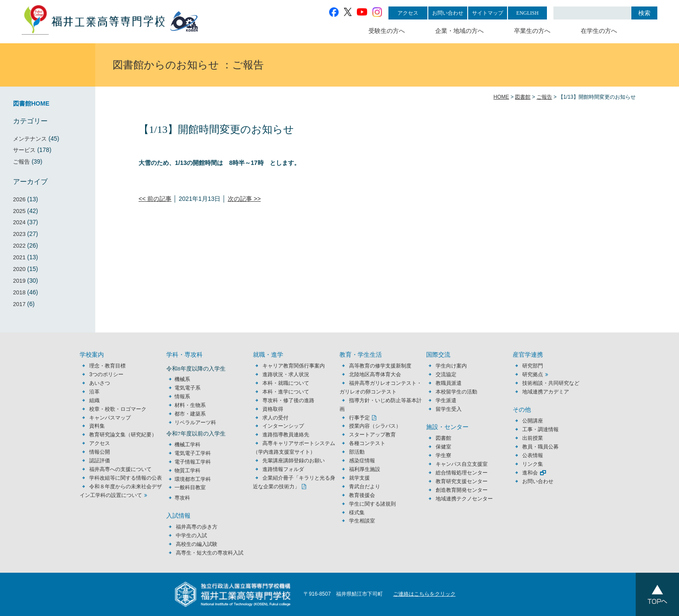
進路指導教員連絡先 (286, 435)
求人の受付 (275, 418)
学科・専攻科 (184, 355)
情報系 (182, 397)
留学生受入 (449, 409)
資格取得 (273, 409)
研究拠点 (533, 374)
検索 (644, 13)
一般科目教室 (190, 487)
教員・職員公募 (540, 447)
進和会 (530, 473)
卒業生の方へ (532, 31)
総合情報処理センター (462, 473)
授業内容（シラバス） (375, 426)
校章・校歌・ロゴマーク (118, 409)
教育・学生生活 (361, 355)
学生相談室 (362, 521)
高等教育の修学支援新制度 (380, 366)
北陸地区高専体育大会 (375, 374)
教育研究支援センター (462, 481)
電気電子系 (188, 388)
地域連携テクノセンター (464, 499)
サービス (24, 150)
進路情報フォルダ (283, 469)
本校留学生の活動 (456, 392)
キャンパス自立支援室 (462, 464)
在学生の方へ (599, 31)
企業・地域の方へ (459, 31)
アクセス (408, 13)
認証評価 (100, 461)
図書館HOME (31, 103)
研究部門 (533, 366)
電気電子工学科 (193, 453)
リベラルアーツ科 (195, 422)
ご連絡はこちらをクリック (424, 594)
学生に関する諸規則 (372, 504)
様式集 (357, 513)
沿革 (94, 392)
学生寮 (443, 455)
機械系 (182, 379)
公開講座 (535, 421)
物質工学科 (188, 471)
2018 (19, 292)
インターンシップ (283, 426)
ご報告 (21, 162)
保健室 (443, 447)
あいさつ (100, 383)
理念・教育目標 (107, 366)
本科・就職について (286, 383)
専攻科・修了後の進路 (288, 400)
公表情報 (533, 455)
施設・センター (447, 427)
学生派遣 (446, 400)
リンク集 (533, 464)
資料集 (97, 426)
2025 (19, 211)
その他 (522, 410)
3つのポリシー (106, 374)
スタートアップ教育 (372, 435)
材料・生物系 (190, 405)
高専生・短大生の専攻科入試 (210, 553)
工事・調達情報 (540, 429)
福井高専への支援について (120, 469)
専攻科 (182, 498)
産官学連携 (528, 355)
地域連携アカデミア (546, 392)
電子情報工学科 (193, 462)
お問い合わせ (448, 13)
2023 (19, 234)
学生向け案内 (451, 366)
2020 (19, 269)
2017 (19, 304)
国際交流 (438, 355)
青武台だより (365, 487)
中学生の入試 (191, 535)
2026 (19, 199)
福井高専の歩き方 (197, 527)
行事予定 (359, 418)
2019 (19, 281)
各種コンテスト (367, 443)
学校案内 (92, 355)
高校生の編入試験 (197, 544)
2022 (19, 246)
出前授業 (533, 438)
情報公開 (100, 452)
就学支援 (359, 478)
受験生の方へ (387, 31)
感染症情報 (362, 461)
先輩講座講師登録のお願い (294, 461)
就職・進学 (268, 355)
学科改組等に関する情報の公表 (126, 478)
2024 (19, 222)
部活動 (357, 452)
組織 (94, 400)
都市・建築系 (190, 414)
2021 (19, 257)
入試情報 (178, 516)
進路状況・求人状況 (286, 374)
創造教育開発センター (462, 490)
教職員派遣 (449, 383)
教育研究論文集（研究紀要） (123, 435)
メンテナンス (30, 139)
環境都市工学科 (193, 479)
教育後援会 (362, 495)
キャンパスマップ (110, 418)
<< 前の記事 (155, 199)
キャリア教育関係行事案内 (294, 366)
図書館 (443, 438)
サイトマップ (488, 13)
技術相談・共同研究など (551, 383)
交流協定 (446, 374)
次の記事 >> (244, 199)
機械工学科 (188, 445)
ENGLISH (527, 13)
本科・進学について (286, 392)
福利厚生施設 (365, 469)
